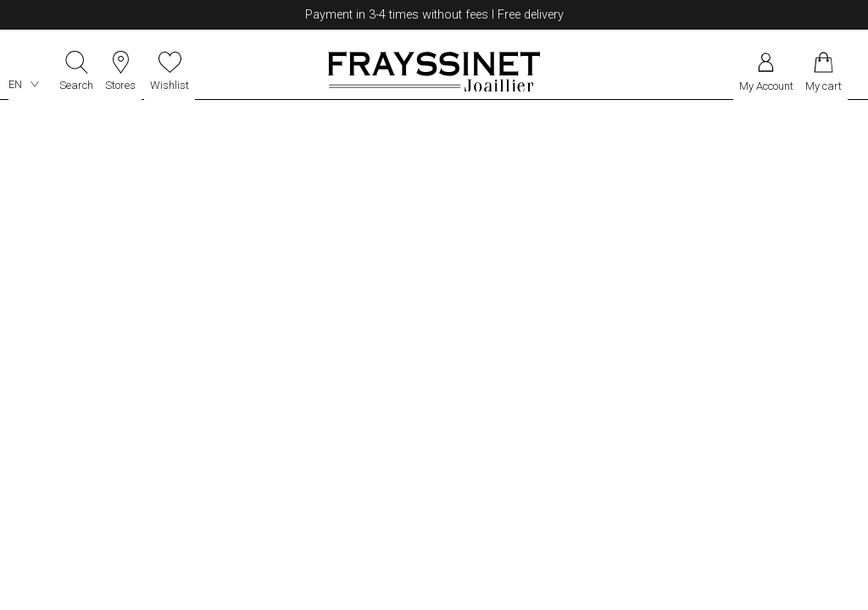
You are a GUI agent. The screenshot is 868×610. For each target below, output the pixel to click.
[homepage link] (434, 69)
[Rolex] (857, 70)
